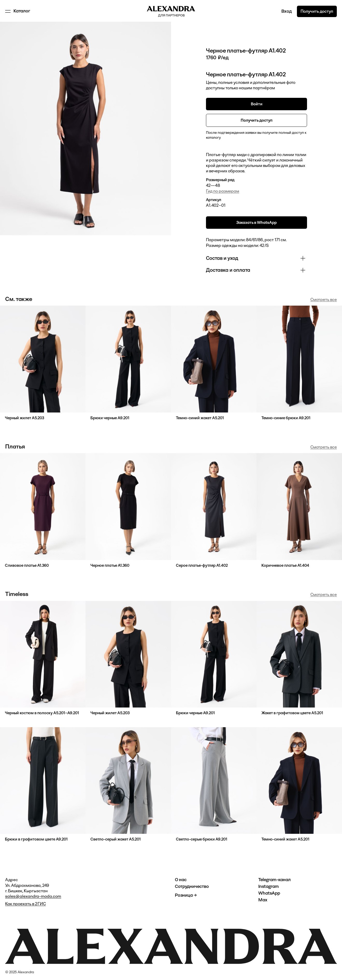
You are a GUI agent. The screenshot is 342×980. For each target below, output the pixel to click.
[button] (18, 11)
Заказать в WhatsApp (256, 223)
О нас (181, 880)
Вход (287, 11)
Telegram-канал (275, 880)
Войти (257, 104)
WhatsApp (269, 893)
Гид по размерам (223, 191)
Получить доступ (317, 11)
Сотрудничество (192, 886)
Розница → (186, 895)
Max (263, 900)
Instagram (269, 886)
